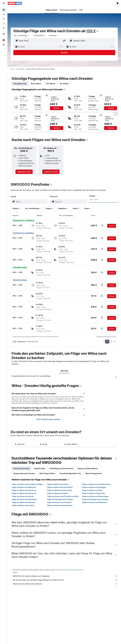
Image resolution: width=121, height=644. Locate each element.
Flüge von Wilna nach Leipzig (23, 505)
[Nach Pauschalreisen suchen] (4, 23)
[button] (4, 3)
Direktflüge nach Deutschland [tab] (61, 468)
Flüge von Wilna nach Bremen (94, 493)
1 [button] (107, 341)
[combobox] (54, 36)
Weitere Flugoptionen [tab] (94, 473)
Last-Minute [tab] (50, 84)
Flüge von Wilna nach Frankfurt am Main (27, 484)
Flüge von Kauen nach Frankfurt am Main (63, 496)
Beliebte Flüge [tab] (40, 468)
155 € (91, 31)
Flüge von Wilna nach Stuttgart (94, 487)
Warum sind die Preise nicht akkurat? (65, 584)
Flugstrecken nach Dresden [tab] (24, 473)
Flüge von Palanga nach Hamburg (95, 499)
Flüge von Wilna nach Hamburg (24, 490)
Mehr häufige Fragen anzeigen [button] (48, 419)
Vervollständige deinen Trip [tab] (70, 473)
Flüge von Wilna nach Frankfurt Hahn (96, 484)
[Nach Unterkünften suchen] (4, 14)
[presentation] (98, 31)
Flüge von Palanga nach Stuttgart (60, 499)
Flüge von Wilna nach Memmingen (95, 496)
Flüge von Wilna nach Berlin (58, 484)
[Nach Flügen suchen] (4, 10)
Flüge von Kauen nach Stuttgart (59, 502)
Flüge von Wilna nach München (24, 487)
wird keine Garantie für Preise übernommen (69, 570)
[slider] (118, 202)
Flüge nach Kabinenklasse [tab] (88, 468)
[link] (24, 172)
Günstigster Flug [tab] (20, 84)
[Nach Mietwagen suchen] (4, 19)
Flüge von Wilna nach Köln (92, 490)
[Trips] (4, 34)
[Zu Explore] (4, 28)
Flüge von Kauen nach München (94, 502)
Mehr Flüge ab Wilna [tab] (47, 473)
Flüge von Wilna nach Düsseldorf (60, 487)
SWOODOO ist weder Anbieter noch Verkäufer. (65, 576)
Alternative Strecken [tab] (21, 468)
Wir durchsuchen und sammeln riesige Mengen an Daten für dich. (65, 580)
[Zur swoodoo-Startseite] (15, 3)
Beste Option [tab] (36, 84)
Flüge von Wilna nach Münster (24, 502)
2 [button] (112, 341)
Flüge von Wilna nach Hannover (24, 493)
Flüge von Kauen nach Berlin (23, 496)
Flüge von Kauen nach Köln (57, 493)
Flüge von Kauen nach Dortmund (60, 505)
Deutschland (20, 69)
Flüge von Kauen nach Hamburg (24, 499)
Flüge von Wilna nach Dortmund (59, 490)
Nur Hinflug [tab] (64, 84)
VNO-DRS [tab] (64, 371)
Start (12, 69)
